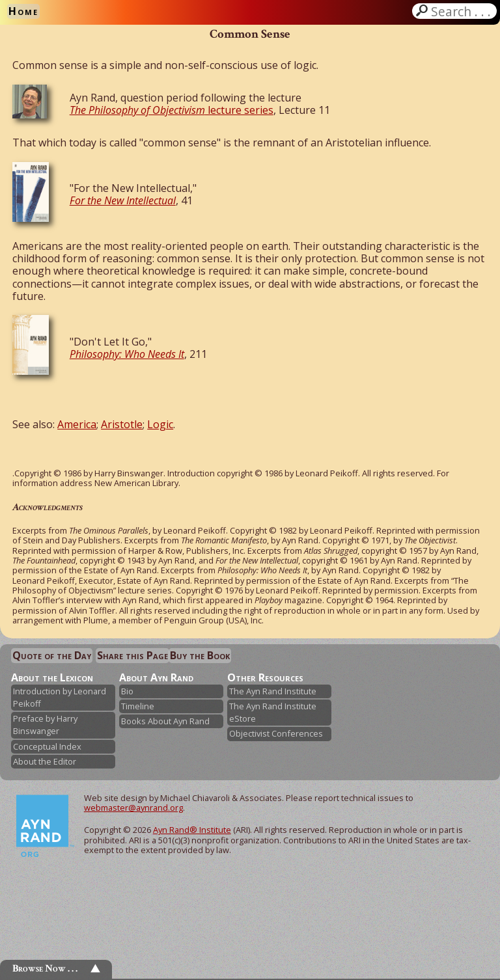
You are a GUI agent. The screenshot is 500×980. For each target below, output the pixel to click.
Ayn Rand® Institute (192, 830)
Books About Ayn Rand (165, 721)
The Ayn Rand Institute (273, 691)
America (77, 424)
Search (462, 11)
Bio (127, 691)
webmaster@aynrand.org (133, 808)
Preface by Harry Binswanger (45, 725)
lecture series (172, 110)
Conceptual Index (47, 746)
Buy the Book (200, 655)
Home (23, 11)
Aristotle (122, 424)
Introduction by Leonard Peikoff (60, 697)
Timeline (138, 706)
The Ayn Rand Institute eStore (273, 712)
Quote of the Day (52, 655)
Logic (160, 424)
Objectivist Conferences (276, 733)
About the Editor (45, 761)
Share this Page (132, 655)
